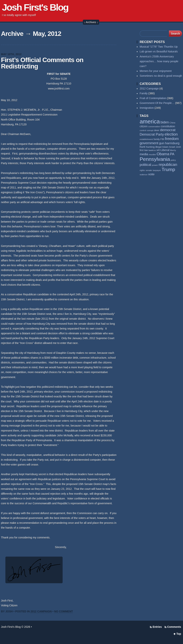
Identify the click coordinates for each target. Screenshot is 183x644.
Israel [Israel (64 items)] (172, 147)
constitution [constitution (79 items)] (168, 126)
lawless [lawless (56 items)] (152, 150)
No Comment (63, 611)
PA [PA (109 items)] (172, 154)
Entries (157, 627)
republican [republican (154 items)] (168, 164)
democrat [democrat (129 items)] (168, 130)
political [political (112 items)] (145, 165)
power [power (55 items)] (155, 165)
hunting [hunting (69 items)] (150, 147)
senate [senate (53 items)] (149, 170)
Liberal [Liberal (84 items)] (165, 150)
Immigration (147, 108)
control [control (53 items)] (143, 130)
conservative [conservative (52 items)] (154, 127)
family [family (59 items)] (157, 139)
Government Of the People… (157, 103)
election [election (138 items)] (171, 134)
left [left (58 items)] (158, 150)
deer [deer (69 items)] (157, 130)
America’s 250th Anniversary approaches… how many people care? (159, 61)
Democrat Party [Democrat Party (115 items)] (152, 134)
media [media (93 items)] (144, 154)
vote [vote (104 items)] (152, 174)
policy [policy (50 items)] (173, 160)
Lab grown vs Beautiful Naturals (159, 52)
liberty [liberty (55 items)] (173, 150)
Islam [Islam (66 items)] (165, 147)
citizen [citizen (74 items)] (144, 126)
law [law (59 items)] (146, 150)
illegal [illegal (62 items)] (158, 147)
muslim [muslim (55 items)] (152, 155)
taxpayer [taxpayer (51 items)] (157, 170)
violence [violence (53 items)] (144, 175)
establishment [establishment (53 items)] (146, 139)
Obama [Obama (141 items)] (163, 154)
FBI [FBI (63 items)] (162, 139)
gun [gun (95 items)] (162, 143)
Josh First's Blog (35, 7)
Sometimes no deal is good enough (161, 76)
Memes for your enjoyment (156, 71)
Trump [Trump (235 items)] (168, 169)
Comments (174, 627)
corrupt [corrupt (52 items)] (150, 130)
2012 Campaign (41, 611)
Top (179, 634)
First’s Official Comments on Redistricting (42, 63)
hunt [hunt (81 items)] (142, 147)
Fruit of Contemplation (153, 98)
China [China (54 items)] (172, 123)
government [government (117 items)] (149, 143)
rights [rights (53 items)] (142, 170)
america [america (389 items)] (150, 121)
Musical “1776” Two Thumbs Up (159, 47)
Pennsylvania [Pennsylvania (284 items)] (155, 159)
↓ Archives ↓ (91, 22)
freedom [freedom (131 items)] (172, 139)
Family (144, 93)
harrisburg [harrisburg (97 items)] (172, 143)
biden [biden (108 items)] (165, 122)
